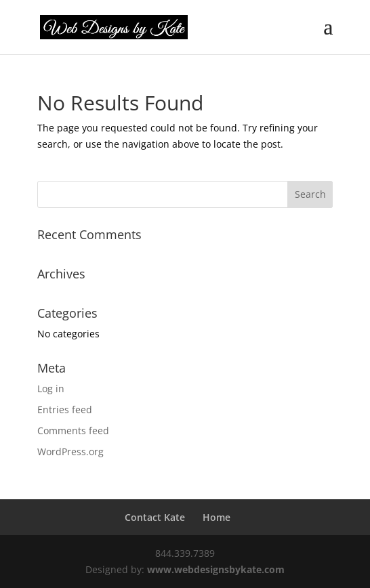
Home (217, 517)
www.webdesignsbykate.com (216, 569)
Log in (51, 388)
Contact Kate (155, 517)
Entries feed (65, 409)
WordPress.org (70, 451)
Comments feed (73, 430)
